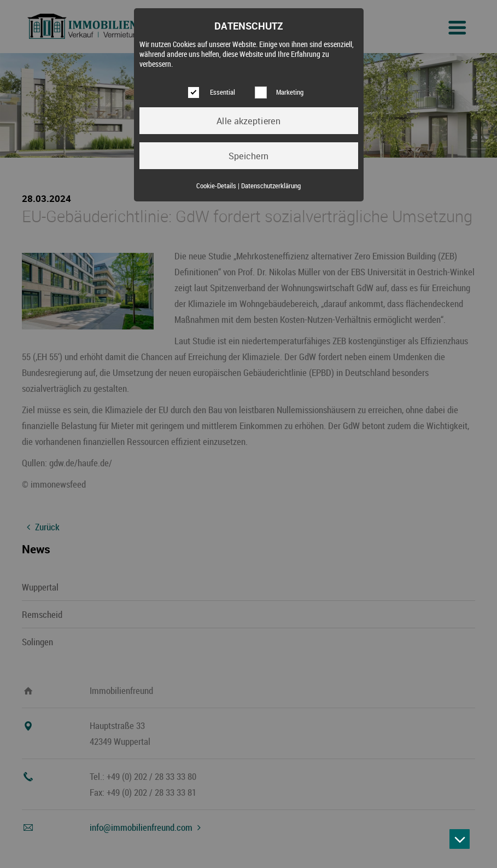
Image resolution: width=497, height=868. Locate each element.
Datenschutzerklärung (271, 186)
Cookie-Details (216, 186)
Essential (223, 92)
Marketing (290, 92)
